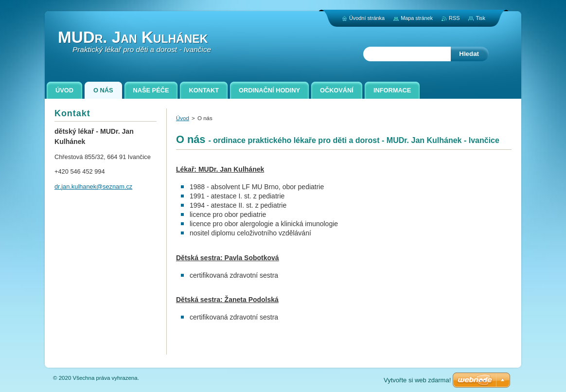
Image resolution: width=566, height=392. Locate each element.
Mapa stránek (417, 18)
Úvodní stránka (367, 18)
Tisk (480, 18)
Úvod (183, 118)
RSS (454, 18)
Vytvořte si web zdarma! (417, 380)
